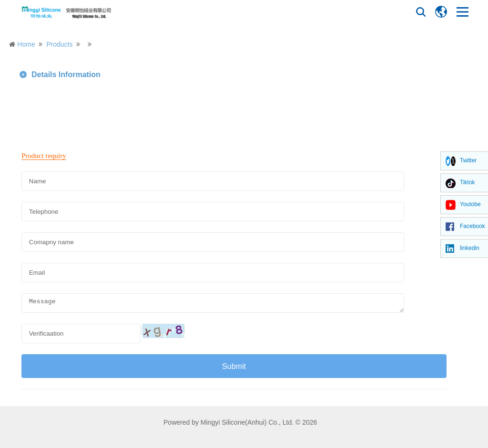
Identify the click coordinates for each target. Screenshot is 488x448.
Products (59, 44)
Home (26, 44)
